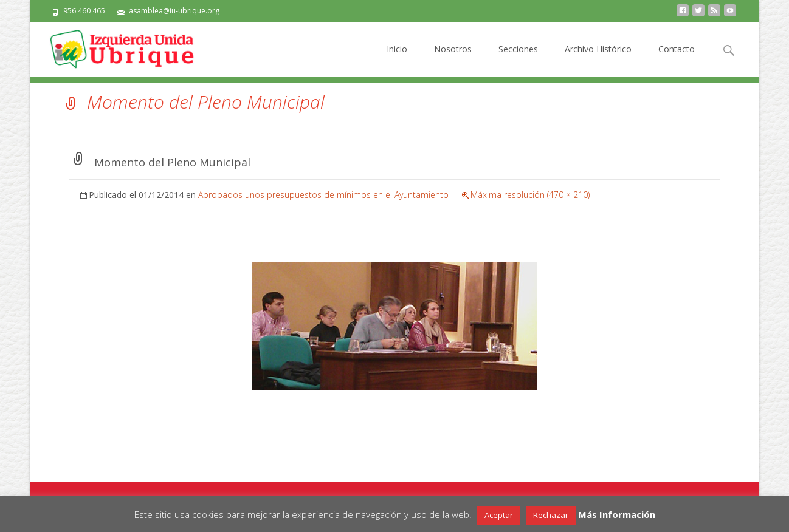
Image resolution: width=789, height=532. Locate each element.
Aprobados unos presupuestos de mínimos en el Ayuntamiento (323, 195)
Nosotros (453, 60)
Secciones (518, 60)
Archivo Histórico (598, 60)
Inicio (397, 60)
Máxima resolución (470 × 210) (530, 195)
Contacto (677, 60)
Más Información (617, 514)
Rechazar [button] (551, 515)
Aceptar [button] (499, 515)
